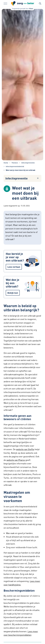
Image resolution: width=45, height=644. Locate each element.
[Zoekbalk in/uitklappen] (40, 4)
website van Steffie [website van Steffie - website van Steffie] (25, 449)
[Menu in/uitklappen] (5, 4)
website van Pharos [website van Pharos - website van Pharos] (16, 460)
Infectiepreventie (16, 178)
